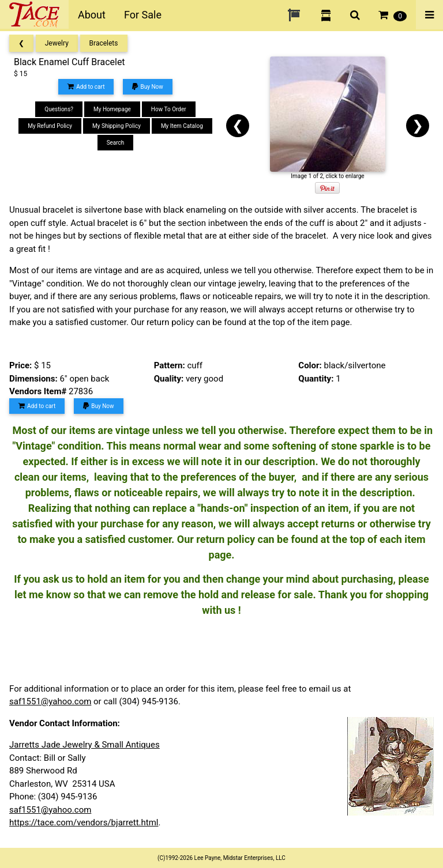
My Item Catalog (182, 126)
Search (116, 143)
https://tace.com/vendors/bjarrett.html (84, 822)
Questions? (59, 109)
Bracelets (104, 43)
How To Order (169, 109)
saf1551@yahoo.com (50, 701)
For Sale (143, 15)
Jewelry (57, 43)
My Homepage (112, 109)
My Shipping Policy (117, 126)
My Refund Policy (50, 126)
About (92, 15)
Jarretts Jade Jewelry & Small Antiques (85, 745)
